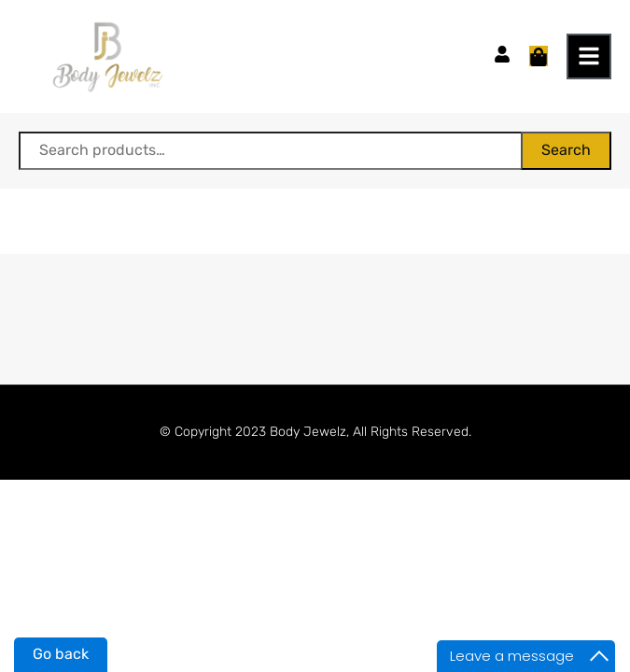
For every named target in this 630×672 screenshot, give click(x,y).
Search (566, 150)
